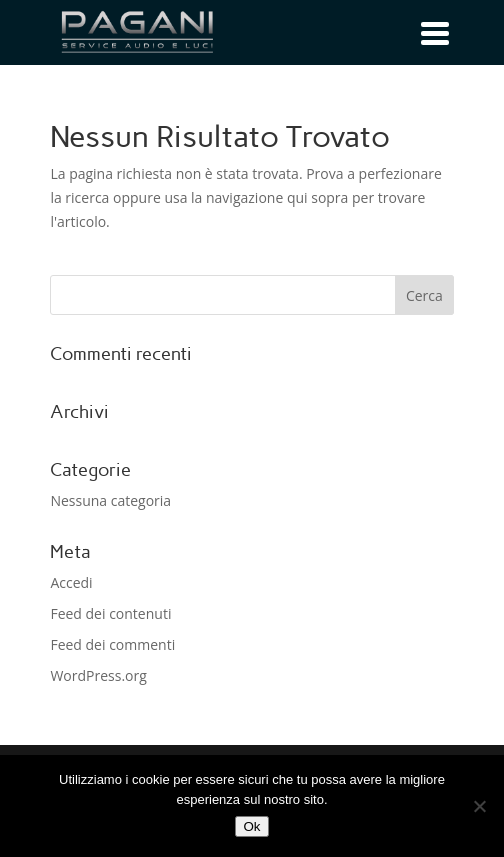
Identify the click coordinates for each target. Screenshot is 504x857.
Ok (251, 826)
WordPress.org (98, 675)
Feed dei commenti (112, 644)
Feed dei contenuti (110, 613)
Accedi (71, 582)
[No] (479, 806)
